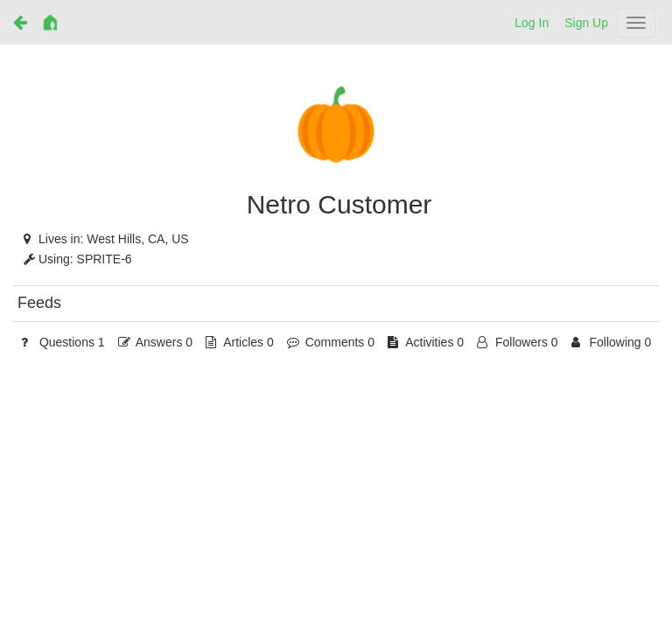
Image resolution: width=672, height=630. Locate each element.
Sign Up (586, 23)
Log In (532, 23)
